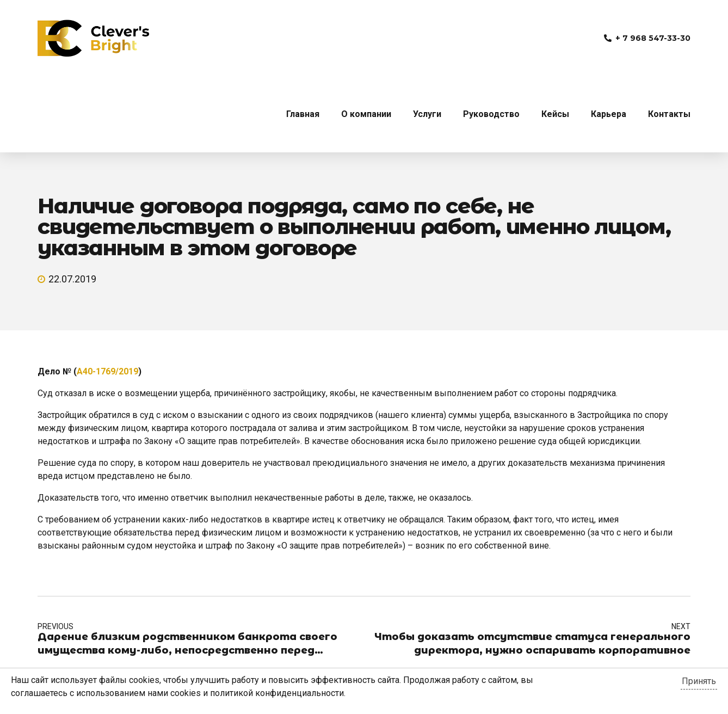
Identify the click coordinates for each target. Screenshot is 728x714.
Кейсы (555, 114)
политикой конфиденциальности (277, 693)
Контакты (669, 114)
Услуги (427, 114)
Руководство (491, 114)
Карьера (609, 114)
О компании (366, 114)
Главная (303, 114)
